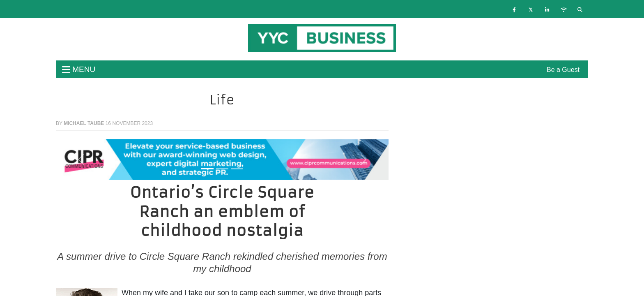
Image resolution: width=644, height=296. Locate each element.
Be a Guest (563, 70)
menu (79, 69)
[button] (81, 160)
